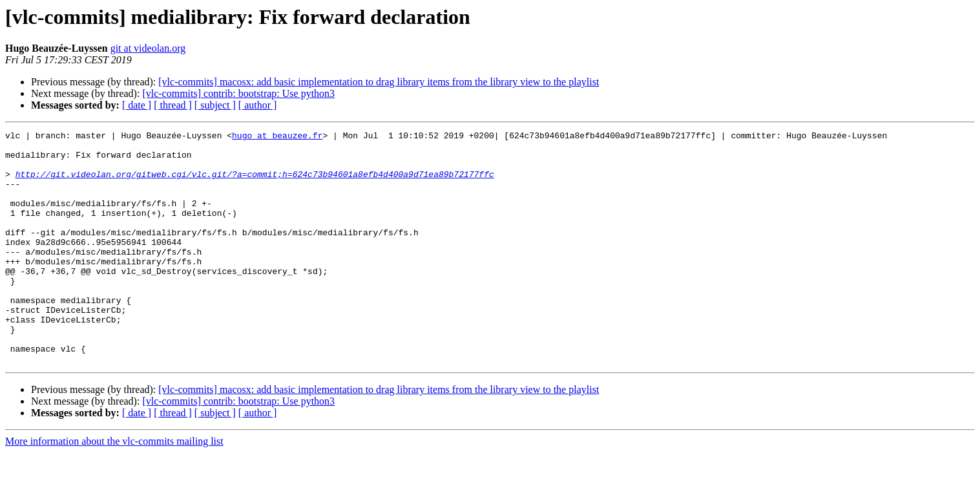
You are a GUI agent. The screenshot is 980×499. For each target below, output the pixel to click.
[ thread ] (173, 105)
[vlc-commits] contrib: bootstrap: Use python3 (238, 93)
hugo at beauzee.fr (277, 137)
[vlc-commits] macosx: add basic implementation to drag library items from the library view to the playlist (379, 82)
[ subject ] (215, 105)
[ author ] (258, 105)
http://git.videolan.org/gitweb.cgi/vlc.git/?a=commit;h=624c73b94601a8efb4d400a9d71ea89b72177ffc (255, 184)
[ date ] (137, 105)
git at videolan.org (148, 48)
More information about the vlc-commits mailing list (114, 488)
